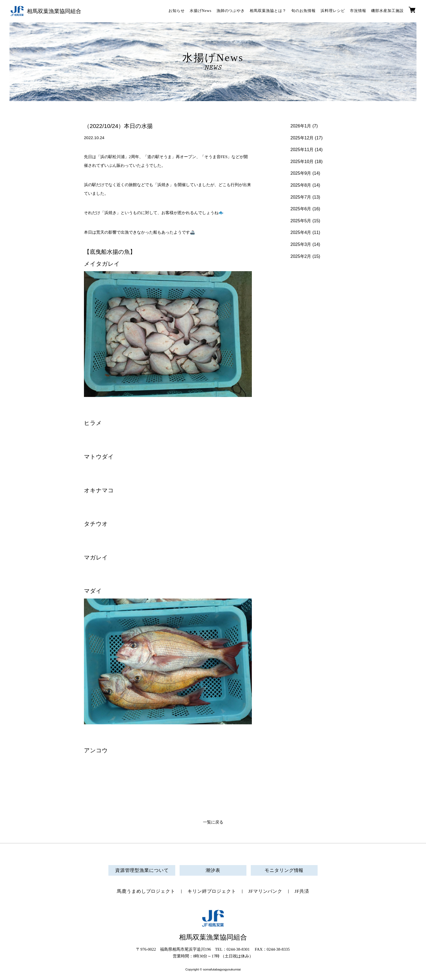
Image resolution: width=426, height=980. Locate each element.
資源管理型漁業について (142, 870)
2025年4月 (301, 232)
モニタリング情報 (284, 870)
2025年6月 (301, 209)
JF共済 (302, 891)
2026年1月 (301, 126)
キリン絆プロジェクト (212, 891)
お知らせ (177, 11)
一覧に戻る (213, 822)
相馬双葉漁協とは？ (268, 11)
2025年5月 (301, 221)
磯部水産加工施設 (387, 11)
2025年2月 (301, 256)
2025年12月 (302, 138)
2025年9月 (301, 173)
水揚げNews (201, 11)
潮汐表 (213, 870)
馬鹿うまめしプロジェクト (146, 891)
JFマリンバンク (265, 891)
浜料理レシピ (333, 11)
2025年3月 (301, 244)
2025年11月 (302, 150)
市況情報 (358, 11)
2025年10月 (302, 162)
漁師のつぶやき (231, 11)
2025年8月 (301, 185)
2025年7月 (301, 197)
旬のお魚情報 (303, 11)
